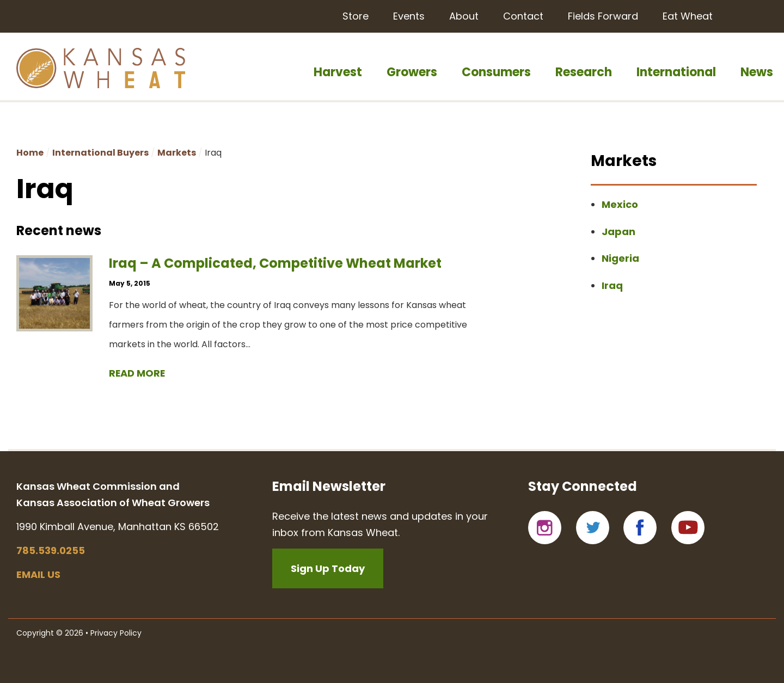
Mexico (620, 204)
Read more (137, 373)
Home (30, 153)
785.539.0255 (51, 550)
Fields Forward (603, 16)
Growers (412, 72)
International (676, 72)
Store (356, 16)
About (464, 16)
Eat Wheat (688, 16)
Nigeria (620, 258)
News (757, 72)
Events (409, 16)
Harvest (338, 72)
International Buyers (100, 153)
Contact (523, 16)
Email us (38, 574)
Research (584, 72)
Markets (177, 153)
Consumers (496, 72)
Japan (618, 232)
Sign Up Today (328, 568)
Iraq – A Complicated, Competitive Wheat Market (275, 263)
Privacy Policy (116, 633)
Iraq (612, 285)
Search (755, 15)
